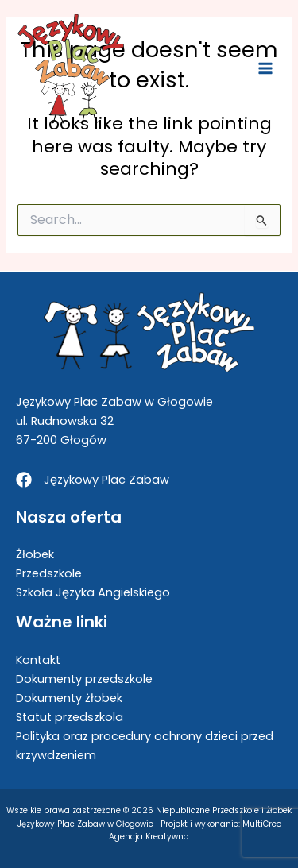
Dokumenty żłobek (69, 698)
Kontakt (38, 660)
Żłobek (35, 554)
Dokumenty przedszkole (84, 679)
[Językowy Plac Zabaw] (93, 480)
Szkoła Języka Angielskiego (93, 592)
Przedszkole (49, 573)
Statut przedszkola (70, 717)
